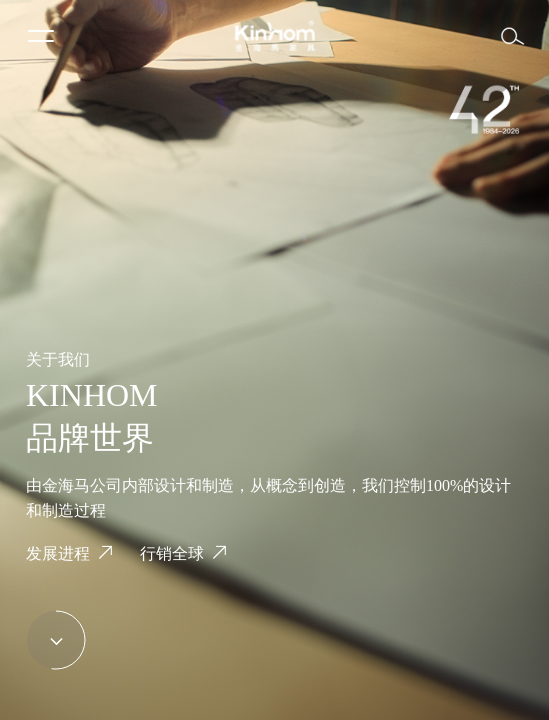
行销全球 (172, 553)
